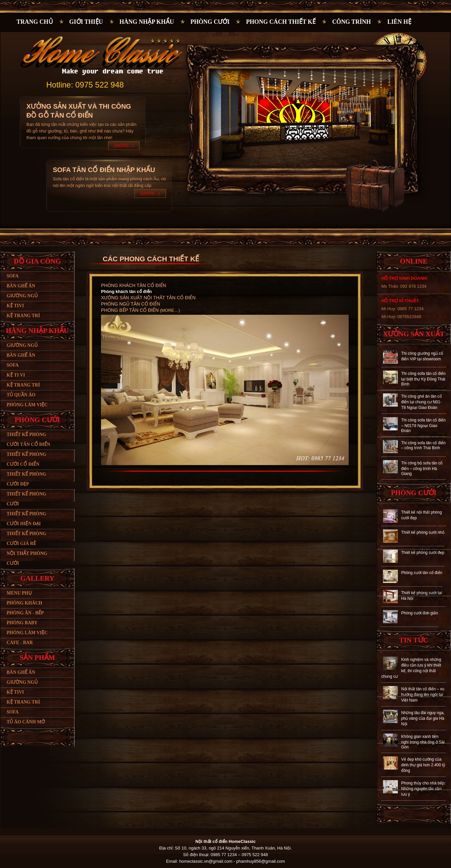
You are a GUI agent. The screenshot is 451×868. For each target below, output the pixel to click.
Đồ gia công (37, 261)
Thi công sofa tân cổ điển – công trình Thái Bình (423, 445)
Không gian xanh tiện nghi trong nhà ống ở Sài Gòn (423, 742)
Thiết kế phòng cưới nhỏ (423, 532)
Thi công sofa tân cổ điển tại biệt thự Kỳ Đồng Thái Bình (423, 379)
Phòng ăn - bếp (25, 613)
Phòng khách (24, 603)
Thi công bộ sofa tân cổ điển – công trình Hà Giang (422, 468)
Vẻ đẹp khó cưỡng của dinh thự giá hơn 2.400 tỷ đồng (423, 765)
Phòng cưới (210, 22)
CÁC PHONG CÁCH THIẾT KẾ (151, 259)
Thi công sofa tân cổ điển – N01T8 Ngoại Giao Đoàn (423, 425)
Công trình (351, 22)
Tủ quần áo (21, 395)
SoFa (13, 712)
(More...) (124, 145)
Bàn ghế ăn (21, 286)
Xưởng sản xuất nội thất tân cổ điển (148, 298)
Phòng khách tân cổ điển (134, 285)
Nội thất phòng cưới (27, 558)
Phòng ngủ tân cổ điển (131, 304)
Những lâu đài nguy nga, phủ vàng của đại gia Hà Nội (423, 718)
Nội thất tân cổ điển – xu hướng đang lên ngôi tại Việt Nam (423, 695)
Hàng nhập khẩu (147, 22)
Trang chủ (35, 22)
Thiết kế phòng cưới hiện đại (26, 519)
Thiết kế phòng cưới (26, 499)
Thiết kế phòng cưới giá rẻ (26, 539)
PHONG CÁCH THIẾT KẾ (281, 22)
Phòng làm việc (27, 405)
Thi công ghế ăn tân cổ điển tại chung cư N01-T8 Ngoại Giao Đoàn (421, 402)
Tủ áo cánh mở (26, 722)
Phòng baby (22, 623)
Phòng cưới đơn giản (420, 613)
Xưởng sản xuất (414, 334)
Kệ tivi (15, 306)
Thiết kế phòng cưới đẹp (26, 479)
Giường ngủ (22, 296)
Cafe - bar (20, 643)
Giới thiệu (86, 22)
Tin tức (414, 640)
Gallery (37, 578)
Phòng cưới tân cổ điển (422, 573)
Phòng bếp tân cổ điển (130, 310)
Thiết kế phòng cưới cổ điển (26, 459)
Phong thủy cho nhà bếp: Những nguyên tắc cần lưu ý (423, 789)
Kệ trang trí (23, 316)
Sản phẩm (37, 658)
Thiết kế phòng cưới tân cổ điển (28, 439)
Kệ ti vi (16, 375)
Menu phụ (19, 593)
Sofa (13, 276)
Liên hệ (399, 22)
